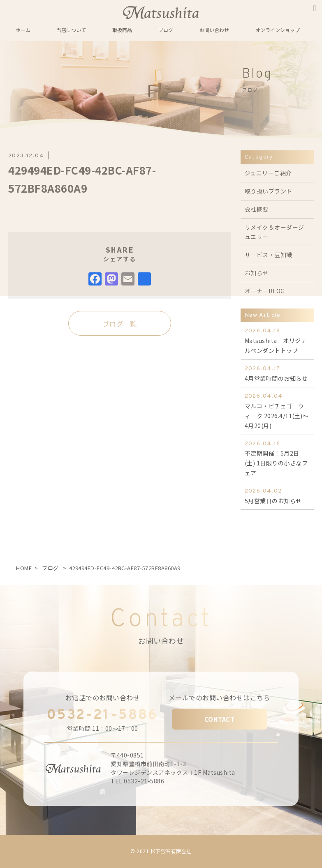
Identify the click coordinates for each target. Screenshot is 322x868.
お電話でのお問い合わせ (103, 698)
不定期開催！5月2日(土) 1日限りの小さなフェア (277, 458)
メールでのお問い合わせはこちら (220, 698)
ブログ (50, 568)
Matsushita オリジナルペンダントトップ (277, 340)
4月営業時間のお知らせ (277, 373)
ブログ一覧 (120, 324)
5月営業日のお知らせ (277, 496)
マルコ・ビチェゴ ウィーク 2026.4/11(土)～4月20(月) (277, 410)
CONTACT (220, 719)
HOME (24, 568)
